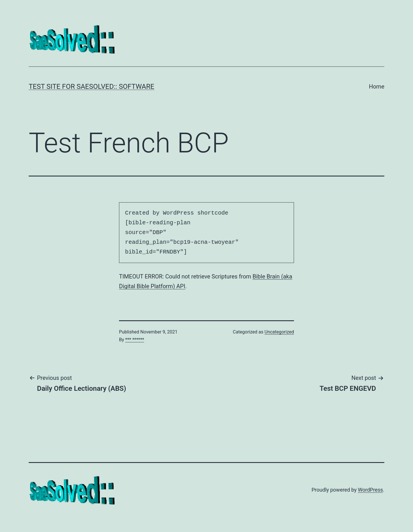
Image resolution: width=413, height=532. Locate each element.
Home (377, 87)
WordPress (370, 490)
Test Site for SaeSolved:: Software (91, 87)
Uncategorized (279, 332)
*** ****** (135, 340)
